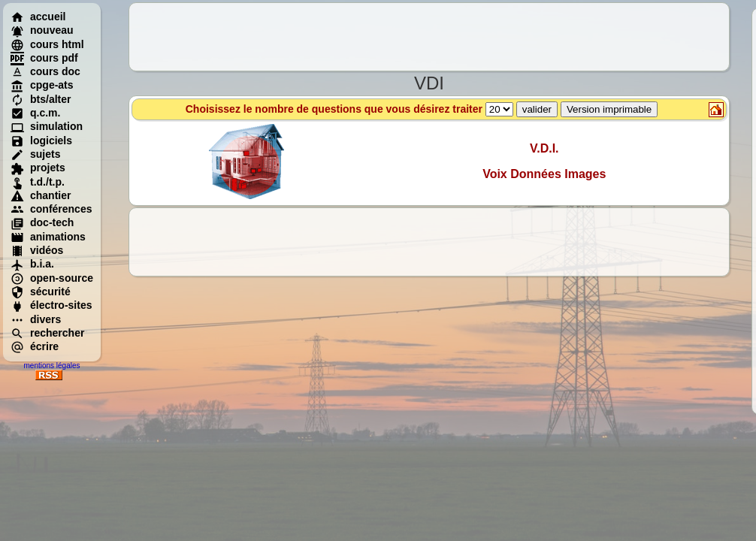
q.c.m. (35, 113)
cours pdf (44, 58)
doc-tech (42, 222)
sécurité (41, 292)
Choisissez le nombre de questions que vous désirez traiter (422, 109)
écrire (35, 346)
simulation (47, 126)
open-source (52, 278)
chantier (41, 195)
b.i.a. (32, 264)
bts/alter (41, 99)
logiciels (41, 141)
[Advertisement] (429, 37)
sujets (35, 154)
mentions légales (51, 366)
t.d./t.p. (38, 182)
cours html (47, 44)
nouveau (42, 30)
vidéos (37, 250)
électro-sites (51, 305)
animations (48, 237)
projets (38, 168)
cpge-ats (42, 85)
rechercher (47, 333)
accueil (38, 17)
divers (36, 319)
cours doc (45, 71)
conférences (51, 209)
